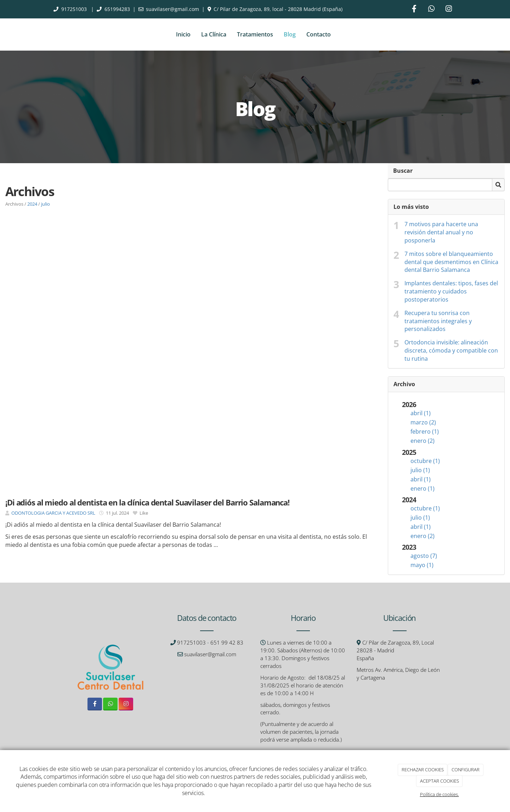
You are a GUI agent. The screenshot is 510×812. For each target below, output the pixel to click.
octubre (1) (425, 461)
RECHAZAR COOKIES (423, 770)
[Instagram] (449, 9)
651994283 (117, 9)
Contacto (319, 34)
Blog (290, 34)
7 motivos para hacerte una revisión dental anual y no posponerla (441, 232)
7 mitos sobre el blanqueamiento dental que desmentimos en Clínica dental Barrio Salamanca (451, 262)
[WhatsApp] (431, 9)
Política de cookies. (440, 794)
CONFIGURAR (466, 770)
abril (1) (421, 413)
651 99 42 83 (227, 643)
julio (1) (420, 470)
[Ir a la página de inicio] (51, 34)
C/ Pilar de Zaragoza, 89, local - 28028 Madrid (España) (278, 9)
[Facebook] (414, 9)
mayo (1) (422, 565)
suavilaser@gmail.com (172, 9)
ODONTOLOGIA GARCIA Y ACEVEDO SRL (53, 513)
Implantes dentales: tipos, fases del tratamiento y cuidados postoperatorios (451, 291)
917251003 (75, 9)
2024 (32, 204)
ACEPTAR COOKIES (440, 781)
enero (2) (423, 441)
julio (46, 204)
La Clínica (214, 34)
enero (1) (423, 488)
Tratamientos (255, 34)
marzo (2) (423, 422)
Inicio (183, 34)
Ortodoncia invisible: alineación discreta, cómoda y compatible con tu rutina (451, 350)
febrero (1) (425, 431)
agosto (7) (424, 556)
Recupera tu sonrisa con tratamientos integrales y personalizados (438, 321)
